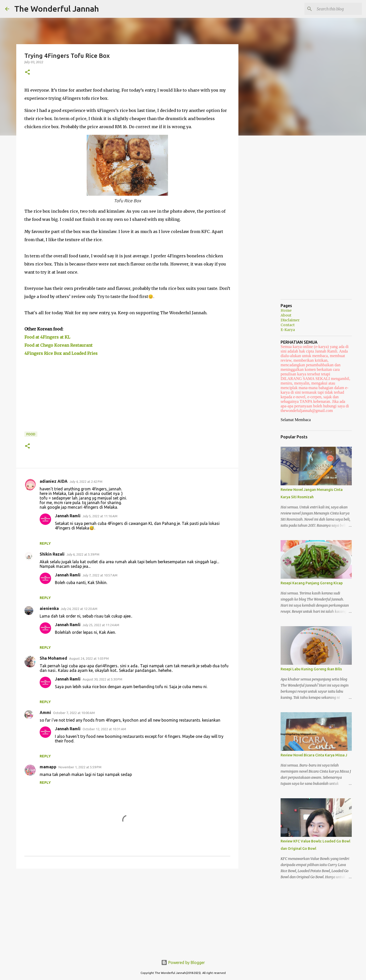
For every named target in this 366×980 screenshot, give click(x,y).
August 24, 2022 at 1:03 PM (89, 658)
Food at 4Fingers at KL (47, 337)
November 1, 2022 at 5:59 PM (80, 767)
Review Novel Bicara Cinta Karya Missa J (314, 755)
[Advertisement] (127, 912)
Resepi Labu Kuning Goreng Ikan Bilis (311, 669)
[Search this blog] (335, 9)
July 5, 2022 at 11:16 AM (100, 516)
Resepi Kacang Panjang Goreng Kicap (312, 583)
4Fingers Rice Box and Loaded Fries (61, 353)
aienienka (49, 608)
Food (31, 434)
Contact (288, 325)
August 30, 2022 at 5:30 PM (102, 679)
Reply (45, 543)
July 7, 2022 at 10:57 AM (100, 575)
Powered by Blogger (183, 962)
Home (286, 310)
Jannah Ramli (68, 516)
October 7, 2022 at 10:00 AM (74, 713)
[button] (27, 72)
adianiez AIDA (54, 481)
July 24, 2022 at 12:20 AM (79, 609)
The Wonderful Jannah (57, 9)
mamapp (48, 767)
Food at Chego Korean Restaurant (58, 345)
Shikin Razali (52, 554)
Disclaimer (290, 320)
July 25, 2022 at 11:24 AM (101, 625)
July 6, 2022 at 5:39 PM (83, 554)
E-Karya (288, 330)
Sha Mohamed (53, 658)
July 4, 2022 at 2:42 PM (86, 481)
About (286, 315)
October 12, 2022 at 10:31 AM (104, 729)
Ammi (45, 712)
